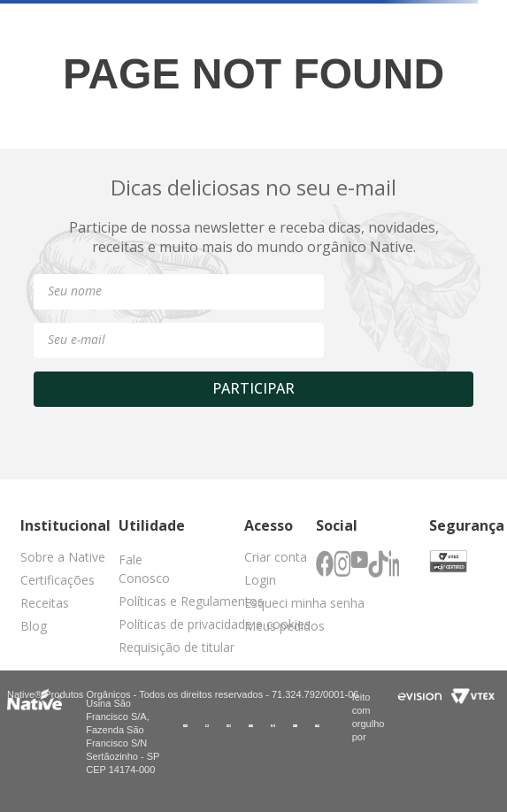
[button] (154, 572)
